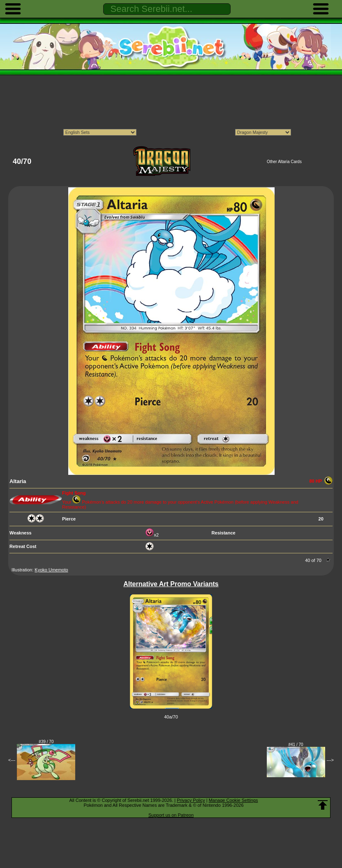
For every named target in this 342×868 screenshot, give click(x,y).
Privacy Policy (191, 800)
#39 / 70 (46, 742)
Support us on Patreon (171, 815)
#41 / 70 (296, 745)
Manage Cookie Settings (233, 800)
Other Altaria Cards (284, 162)
